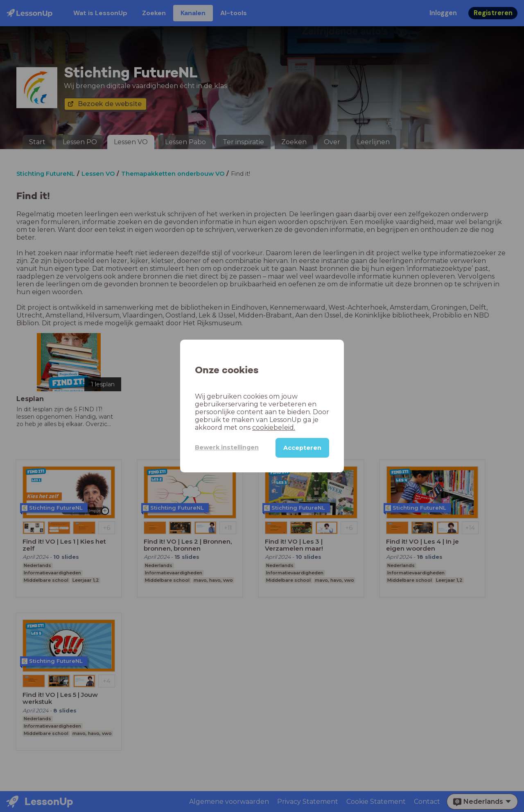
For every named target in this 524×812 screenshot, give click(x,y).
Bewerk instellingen (227, 447)
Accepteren (302, 448)
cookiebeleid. (274, 428)
